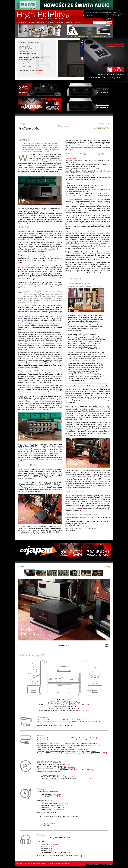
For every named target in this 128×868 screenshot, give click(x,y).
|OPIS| (77, 709)
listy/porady (41, 23)
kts (69, 863)
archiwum (69, 23)
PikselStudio (110, 865)
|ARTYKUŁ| (70, 726)
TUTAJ (44, 162)
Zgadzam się (90, 15)
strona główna (21, 23)
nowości (51, 23)
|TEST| (73, 699)
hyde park (60, 23)
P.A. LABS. (29, 52)
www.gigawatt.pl (24, 63)
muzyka (31, 23)
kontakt (78, 23)
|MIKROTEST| (78, 856)
